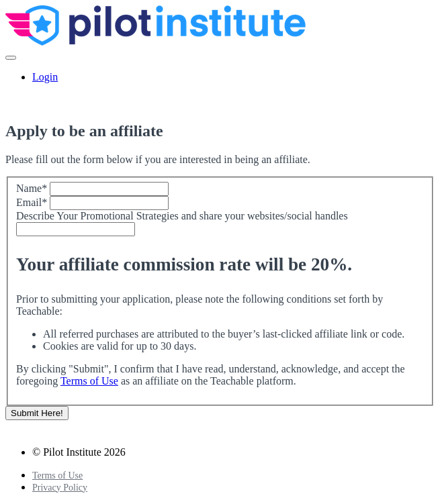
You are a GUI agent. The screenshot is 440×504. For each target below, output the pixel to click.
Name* (32, 188)
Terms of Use (89, 381)
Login (45, 77)
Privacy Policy (60, 488)
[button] (11, 58)
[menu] (220, 77)
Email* (32, 202)
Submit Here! (37, 413)
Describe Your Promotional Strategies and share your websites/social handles (182, 216)
